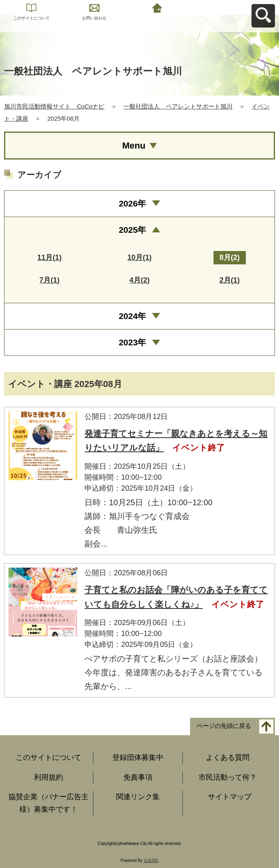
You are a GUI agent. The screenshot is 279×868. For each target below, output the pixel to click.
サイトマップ (230, 797)
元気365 (151, 861)
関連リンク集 (138, 797)
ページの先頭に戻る (224, 726)
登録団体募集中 (138, 757)
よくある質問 (228, 757)
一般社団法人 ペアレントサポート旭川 (178, 106)
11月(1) (49, 257)
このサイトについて (32, 18)
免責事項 (138, 777)
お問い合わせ (94, 18)
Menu (134, 146)
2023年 (133, 342)
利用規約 (49, 777)
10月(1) (139, 257)
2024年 (133, 316)
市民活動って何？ (228, 777)
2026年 (133, 203)
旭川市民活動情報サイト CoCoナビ (54, 106)
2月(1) (230, 280)
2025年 (133, 230)
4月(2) (139, 280)
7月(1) (49, 280)
